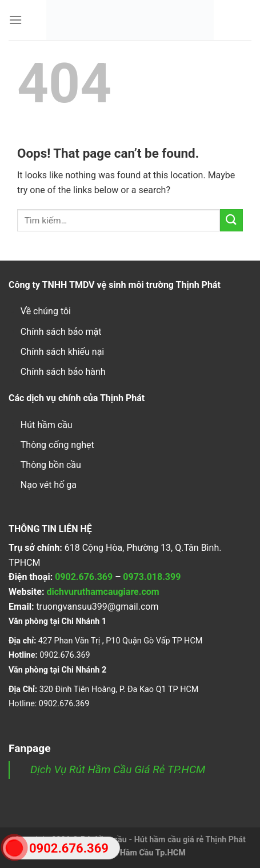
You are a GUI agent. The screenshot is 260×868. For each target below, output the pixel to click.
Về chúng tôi (46, 311)
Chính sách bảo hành (63, 372)
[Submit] (231, 220)
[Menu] (15, 20)
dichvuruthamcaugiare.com (103, 592)
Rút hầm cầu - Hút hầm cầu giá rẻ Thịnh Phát (163, 840)
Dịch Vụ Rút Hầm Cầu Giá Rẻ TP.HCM (118, 769)
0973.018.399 (152, 577)
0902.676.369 (84, 577)
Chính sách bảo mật (61, 332)
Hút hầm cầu (47, 425)
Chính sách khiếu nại (62, 352)
